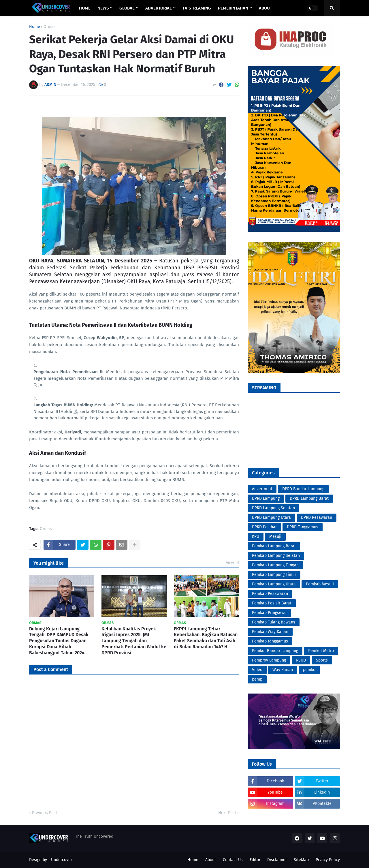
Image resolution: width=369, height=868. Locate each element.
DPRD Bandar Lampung (303, 489)
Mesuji (275, 537)
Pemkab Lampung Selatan (276, 556)
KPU (256, 537)
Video (257, 670)
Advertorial (262, 489)
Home (35, 27)
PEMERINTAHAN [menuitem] (233, 8)
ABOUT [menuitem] (266, 8)
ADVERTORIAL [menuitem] (159, 8)
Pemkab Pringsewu (269, 613)
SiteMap (301, 860)
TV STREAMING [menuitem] (197, 8)
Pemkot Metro (321, 651)
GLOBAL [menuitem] (127, 8)
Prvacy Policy (328, 860)
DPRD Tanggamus (303, 527)
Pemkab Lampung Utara (274, 584)
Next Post (227, 813)
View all (232, 563)
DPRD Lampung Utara (271, 517)
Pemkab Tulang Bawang (274, 622)
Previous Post (45, 813)
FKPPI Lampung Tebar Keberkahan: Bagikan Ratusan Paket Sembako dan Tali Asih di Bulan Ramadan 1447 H (206, 638)
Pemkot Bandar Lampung (275, 651)
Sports (322, 660)
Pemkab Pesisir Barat (272, 603)
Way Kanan (283, 670)
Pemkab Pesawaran (270, 594)
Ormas (50, 27)
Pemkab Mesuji (320, 584)
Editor (255, 860)
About (211, 860)
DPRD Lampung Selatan (273, 508)
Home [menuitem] (85, 8)
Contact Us (233, 860)
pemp (257, 679)
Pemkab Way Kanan (270, 632)
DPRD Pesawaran (317, 517)
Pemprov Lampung (269, 660)
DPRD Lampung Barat (309, 498)
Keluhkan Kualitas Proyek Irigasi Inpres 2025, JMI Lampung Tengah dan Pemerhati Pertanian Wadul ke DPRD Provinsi (134, 641)
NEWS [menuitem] (103, 8)
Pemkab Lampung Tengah (275, 565)
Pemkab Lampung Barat (274, 546)
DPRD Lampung (266, 498)
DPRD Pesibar (264, 527)
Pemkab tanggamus (270, 641)
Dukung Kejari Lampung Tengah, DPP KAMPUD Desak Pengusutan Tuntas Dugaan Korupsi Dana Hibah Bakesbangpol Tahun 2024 (59, 641)
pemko (309, 670)
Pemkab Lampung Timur (274, 575)
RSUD (301, 660)
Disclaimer (277, 860)
